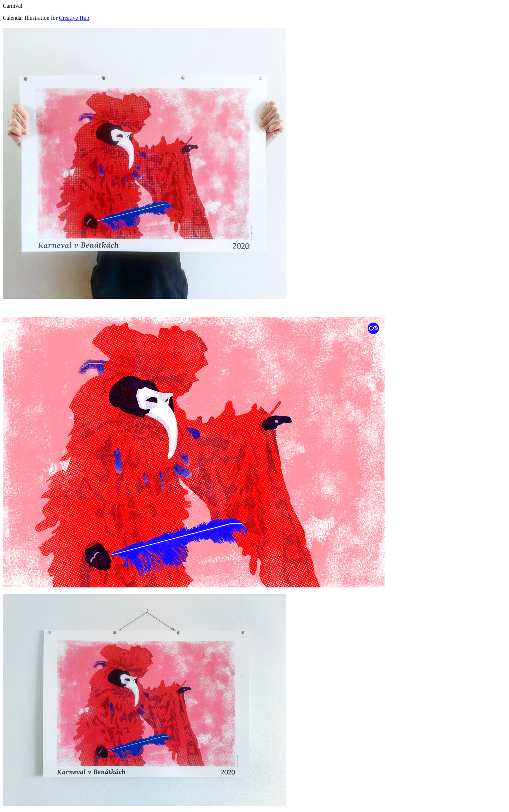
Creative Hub (74, 18)
